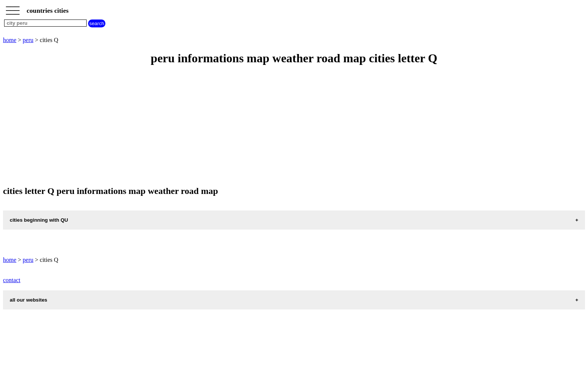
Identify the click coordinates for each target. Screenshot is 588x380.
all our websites (28, 300)
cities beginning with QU (39, 220)
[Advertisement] (228, 126)
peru (28, 40)
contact (12, 280)
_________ (13, 8)
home (10, 40)
